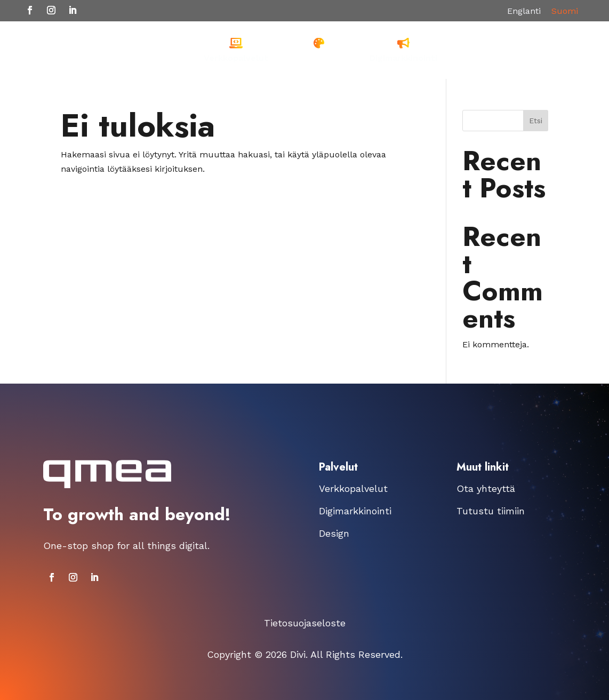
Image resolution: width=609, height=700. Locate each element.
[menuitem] (524, 11)
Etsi (536, 121)
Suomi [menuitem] (565, 11)
